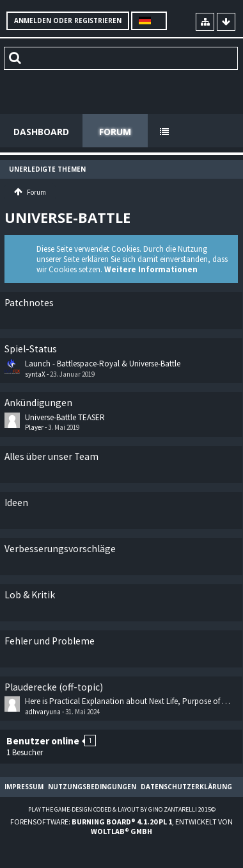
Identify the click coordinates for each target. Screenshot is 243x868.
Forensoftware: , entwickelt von (121, 826)
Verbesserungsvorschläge (60, 549)
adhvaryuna (43, 712)
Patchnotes (29, 303)
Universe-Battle (67, 217)
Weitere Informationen (151, 269)
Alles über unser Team (51, 456)
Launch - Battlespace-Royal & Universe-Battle (103, 364)
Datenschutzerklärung (186, 787)
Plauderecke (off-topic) (54, 687)
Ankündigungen (38, 403)
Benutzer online (43, 741)
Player (34, 427)
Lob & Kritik (30, 595)
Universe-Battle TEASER (65, 417)
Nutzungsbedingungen (92, 787)
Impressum (24, 787)
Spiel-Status (31, 349)
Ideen (16, 503)
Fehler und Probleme (50, 641)
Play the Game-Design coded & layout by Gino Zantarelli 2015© (122, 809)
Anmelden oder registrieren (68, 20)
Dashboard (41, 132)
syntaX (35, 374)
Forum (115, 132)
